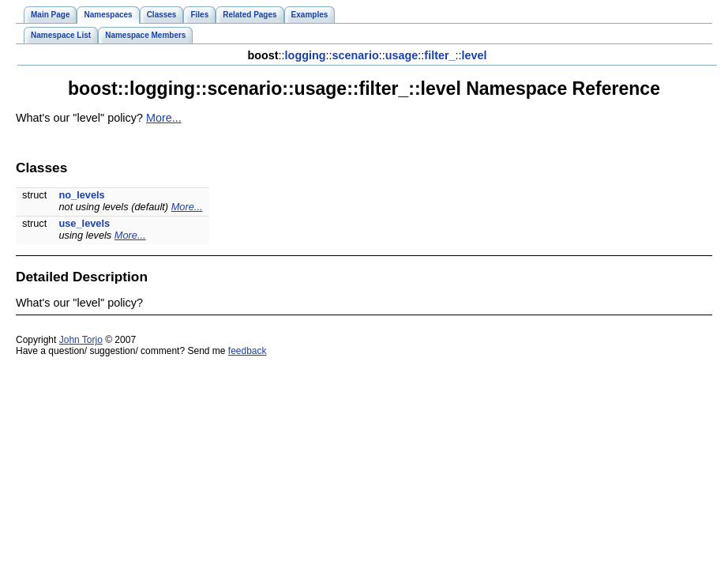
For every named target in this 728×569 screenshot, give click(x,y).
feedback (248, 351)
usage (402, 55)
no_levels (81, 195)
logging (306, 55)
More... (164, 118)
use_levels (84, 223)
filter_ (439, 55)
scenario (356, 55)
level (475, 55)
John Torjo (81, 340)
